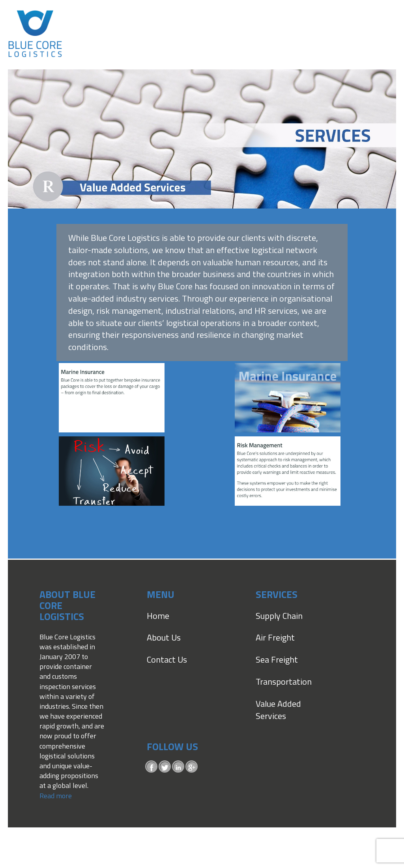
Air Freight (275, 637)
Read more (56, 796)
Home (158, 616)
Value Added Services (278, 710)
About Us (164, 637)
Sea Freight (277, 659)
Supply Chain (279, 616)
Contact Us (167, 659)
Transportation (284, 682)
